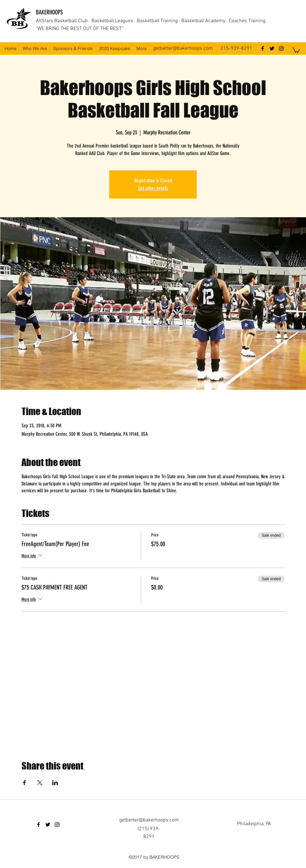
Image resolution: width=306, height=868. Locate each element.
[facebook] (263, 48)
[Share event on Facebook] (25, 783)
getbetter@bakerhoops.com (183, 48)
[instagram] (281, 48)
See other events (153, 188)
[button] (296, 50)
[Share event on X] (40, 783)
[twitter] (272, 48)
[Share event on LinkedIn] (55, 783)
